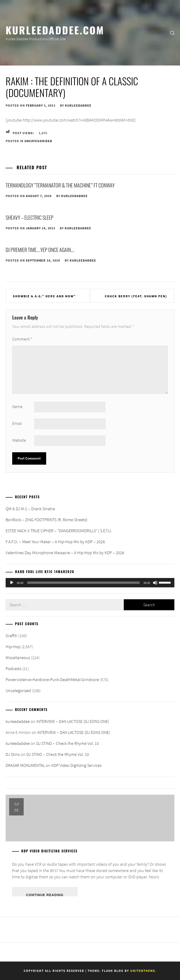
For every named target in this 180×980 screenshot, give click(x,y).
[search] (172, 33)
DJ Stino (13, 754)
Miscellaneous (18, 658)
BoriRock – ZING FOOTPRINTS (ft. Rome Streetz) (47, 520)
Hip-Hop (13, 647)
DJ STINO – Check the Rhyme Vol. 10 (68, 743)
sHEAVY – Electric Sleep (30, 217)
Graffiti (11, 636)
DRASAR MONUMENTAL (25, 765)
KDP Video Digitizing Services (76, 765)
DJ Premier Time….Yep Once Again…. (40, 250)
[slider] (84, 583)
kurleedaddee (78, 105)
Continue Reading (45, 895)
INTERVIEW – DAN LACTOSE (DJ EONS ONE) (73, 721)
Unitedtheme (143, 971)
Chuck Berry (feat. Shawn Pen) (136, 296)
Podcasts (13, 669)
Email (17, 423)
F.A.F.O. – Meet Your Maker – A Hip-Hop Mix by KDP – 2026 (55, 542)
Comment (22, 339)
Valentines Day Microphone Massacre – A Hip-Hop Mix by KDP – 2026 (65, 553)
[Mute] (155, 583)
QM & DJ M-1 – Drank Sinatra (30, 509)
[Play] (12, 583)
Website (19, 440)
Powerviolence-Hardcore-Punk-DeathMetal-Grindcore (52, 680)
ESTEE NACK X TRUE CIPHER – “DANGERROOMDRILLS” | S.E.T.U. (59, 531)
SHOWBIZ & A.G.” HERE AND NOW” (44, 296)
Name (17, 407)
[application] (90, 583)
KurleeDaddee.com (55, 30)
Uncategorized (38, 141)
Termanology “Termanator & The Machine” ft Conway (60, 185)
